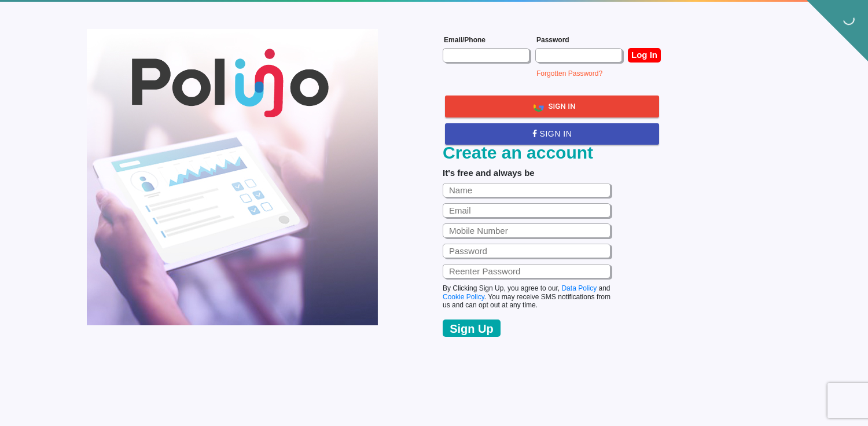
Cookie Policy (464, 297)
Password (553, 40)
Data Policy (579, 288)
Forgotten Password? (569, 74)
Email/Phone (465, 40)
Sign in (552, 134)
